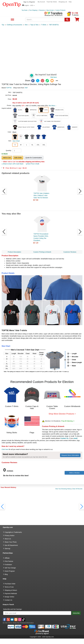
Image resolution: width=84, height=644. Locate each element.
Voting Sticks (12, 433)
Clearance (42, 10)
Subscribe (76, 613)
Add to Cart (7, 158)
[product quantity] (17, 151)
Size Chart (16, 141)
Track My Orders (52, 2)
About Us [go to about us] (8, 539)
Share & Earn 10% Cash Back (13, 164)
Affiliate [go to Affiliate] (7, 558)
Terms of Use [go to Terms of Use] (9, 587)
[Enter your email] (37, 613)
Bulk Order (18, 158)
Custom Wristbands (72, 406)
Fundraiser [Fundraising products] (8, 565)
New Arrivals (50, 10)
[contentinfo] (12, 4)
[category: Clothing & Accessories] (14, 25)
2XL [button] (38, 145)
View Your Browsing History (63, 489)
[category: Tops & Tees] (34, 25)
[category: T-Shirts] (44, 25)
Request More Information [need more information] (70, 455)
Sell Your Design (10, 568)
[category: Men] (26, 25)
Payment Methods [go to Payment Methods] (11, 593)
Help (70, 2)
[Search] (67, 20)
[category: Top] (3, 25)
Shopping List (63, 2)
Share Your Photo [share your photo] (11, 542)
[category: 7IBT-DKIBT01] (54, 25)
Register (32, 2)
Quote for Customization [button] (34, 158)
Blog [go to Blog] (6, 574)
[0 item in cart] (77, 20)
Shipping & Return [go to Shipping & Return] (11, 590)
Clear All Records (77, 489)
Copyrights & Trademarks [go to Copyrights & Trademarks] (13, 532)
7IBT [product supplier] (26, 88)
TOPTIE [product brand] (9, 88)
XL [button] (32, 145)
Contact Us (64, 438)
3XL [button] (44, 145)
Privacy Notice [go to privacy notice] (10, 535)
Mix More (52, 106)
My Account (41, 2)
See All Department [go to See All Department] (11, 545)
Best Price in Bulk (33, 164)
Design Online (9, 597)
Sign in (26, 2)
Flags (32, 433)
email (75, 438)
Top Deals (24, 10)
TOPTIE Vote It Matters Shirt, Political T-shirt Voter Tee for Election (41, 195)
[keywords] (45, 20)
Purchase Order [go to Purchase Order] (10, 584)
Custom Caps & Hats (32, 407)
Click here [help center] (5, 449)
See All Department (12, 20)
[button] (28, 5)
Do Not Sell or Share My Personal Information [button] (18, 623)
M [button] (21, 145)
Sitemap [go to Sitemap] (7, 549)
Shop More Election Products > (62, 414)
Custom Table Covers (52, 407)
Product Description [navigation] (14, 252)
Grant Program (10, 571)
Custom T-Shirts (12, 406)
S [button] (15, 145)
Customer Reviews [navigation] (70, 252)
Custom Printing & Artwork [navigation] (42, 252)
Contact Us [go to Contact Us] (8, 600)
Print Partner (9, 561)
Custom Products (60, 10)
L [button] (27, 145)
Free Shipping (33, 10)
